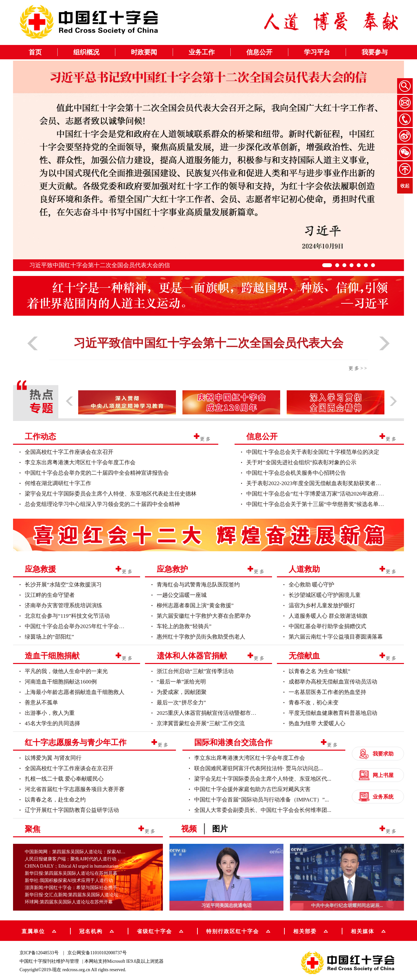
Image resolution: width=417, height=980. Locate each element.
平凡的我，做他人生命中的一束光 (66, 671)
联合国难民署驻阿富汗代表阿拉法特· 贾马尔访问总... (259, 768)
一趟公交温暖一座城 (182, 595)
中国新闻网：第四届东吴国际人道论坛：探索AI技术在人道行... (88, 852)
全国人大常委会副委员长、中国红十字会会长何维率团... (263, 810)
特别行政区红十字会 (238, 930)
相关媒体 (363, 931)
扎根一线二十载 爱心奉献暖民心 (64, 779)
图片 (220, 829)
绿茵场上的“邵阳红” (49, 637)
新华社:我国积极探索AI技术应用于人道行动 (69, 880)
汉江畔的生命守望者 (50, 595)
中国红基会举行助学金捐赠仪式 (327, 626)
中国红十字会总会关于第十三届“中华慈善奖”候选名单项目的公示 (326, 504)
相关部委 (311, 930)
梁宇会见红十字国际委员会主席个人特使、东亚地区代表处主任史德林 (111, 494)
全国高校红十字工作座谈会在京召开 (69, 452)
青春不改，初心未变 (314, 703)
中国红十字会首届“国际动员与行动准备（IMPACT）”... (262, 800)
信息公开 (259, 52)
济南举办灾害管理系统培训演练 (64, 605)
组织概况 (86, 52)
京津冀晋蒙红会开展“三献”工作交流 (201, 723)
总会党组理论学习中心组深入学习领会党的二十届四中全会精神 (102, 504)
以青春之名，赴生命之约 (55, 800)
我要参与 (375, 52)
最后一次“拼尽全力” (181, 703)
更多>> (358, 368)
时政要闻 (144, 52)
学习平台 (317, 52)
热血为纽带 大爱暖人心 (317, 723)
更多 (206, 439)
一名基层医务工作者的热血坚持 (327, 692)
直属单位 (39, 930)
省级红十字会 (160, 930)
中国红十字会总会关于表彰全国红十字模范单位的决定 (313, 452)
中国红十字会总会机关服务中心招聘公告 (296, 473)
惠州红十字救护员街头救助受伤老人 (201, 637)
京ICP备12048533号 (39, 953)
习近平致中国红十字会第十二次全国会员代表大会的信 (100, 265)
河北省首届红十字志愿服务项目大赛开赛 (75, 789)
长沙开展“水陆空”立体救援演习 (63, 585)
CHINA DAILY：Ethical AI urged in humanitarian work (77, 866)
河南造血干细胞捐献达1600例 (61, 682)
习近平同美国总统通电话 (226, 906)
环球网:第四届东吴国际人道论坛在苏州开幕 (69, 902)
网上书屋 (376, 775)
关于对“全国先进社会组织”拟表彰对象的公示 (301, 462)
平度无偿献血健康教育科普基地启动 (333, 713)
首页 (35, 52)
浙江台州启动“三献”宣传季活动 (195, 671)
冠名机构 (97, 930)
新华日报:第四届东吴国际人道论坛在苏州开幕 (71, 873)
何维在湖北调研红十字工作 (58, 483)
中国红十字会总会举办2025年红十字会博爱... (79, 626)
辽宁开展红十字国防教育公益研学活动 (72, 810)
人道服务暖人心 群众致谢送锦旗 (328, 616)
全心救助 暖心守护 (311, 585)
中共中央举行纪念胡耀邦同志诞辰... (347, 906)
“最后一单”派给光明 (181, 682)
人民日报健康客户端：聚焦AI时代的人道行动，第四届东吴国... (88, 859)
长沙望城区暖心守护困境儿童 (325, 595)
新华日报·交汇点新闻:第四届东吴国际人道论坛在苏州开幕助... (87, 895)
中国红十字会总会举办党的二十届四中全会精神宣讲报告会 (97, 473)
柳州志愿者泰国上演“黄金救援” (195, 605)
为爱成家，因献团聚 (182, 692)
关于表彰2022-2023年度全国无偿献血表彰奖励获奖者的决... (318, 483)
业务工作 (202, 52)
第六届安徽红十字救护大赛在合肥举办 (204, 616)
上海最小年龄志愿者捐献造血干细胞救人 (75, 692)
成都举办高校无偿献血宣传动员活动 (333, 682)
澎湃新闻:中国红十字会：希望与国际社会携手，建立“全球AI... (87, 888)
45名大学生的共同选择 (52, 723)
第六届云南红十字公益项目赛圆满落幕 (336, 637)
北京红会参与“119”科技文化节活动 (67, 616)
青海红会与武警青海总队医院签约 (198, 585)
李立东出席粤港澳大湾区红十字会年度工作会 (80, 462)
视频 (189, 829)
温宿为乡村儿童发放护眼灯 (322, 605)
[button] (33, 353)
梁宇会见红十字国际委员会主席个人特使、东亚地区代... (263, 779)
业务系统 (376, 797)
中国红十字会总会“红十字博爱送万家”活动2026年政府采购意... (323, 494)
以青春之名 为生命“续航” (319, 671)
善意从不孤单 (41, 703)
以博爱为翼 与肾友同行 (53, 758)
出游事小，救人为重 (50, 713)
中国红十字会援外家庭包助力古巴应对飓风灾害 (252, 789)
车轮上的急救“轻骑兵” (184, 626)
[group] (208, 534)
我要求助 (376, 754)
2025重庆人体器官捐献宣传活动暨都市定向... (211, 713)
